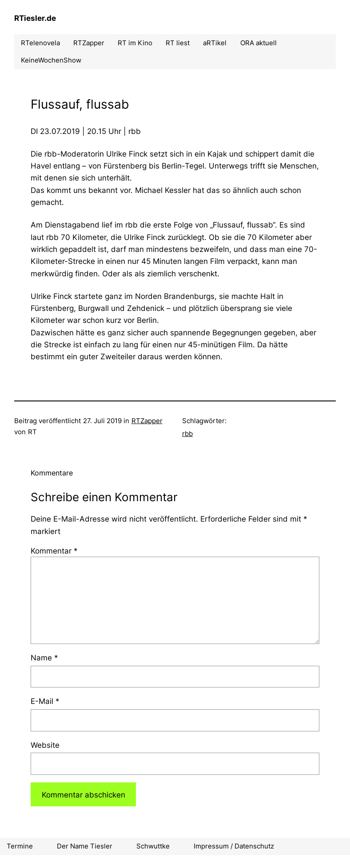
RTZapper (147, 421)
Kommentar (54, 551)
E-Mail (45, 701)
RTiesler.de (35, 18)
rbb (187, 434)
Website (45, 745)
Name (44, 658)
